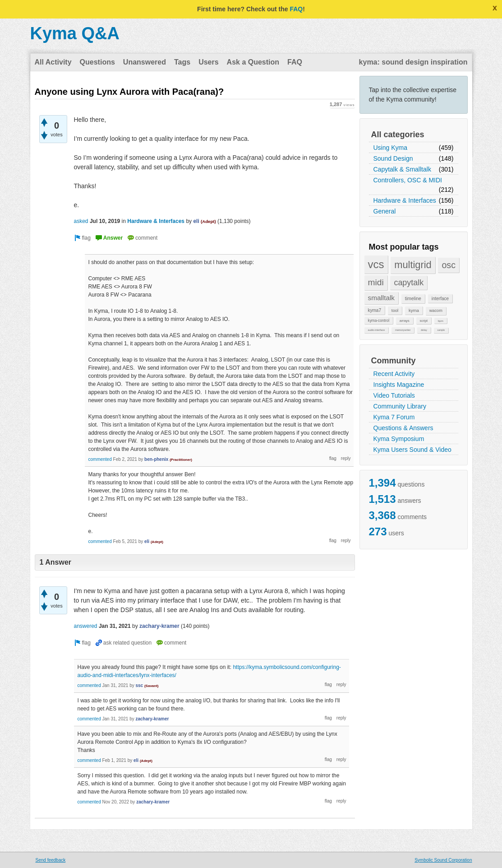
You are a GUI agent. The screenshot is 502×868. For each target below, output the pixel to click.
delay (424, 330)
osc (449, 265)
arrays (405, 321)
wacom (436, 311)
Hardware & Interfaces (405, 200)
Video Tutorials (394, 395)
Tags (182, 62)
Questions (97, 62)
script (424, 321)
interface (440, 299)
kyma (414, 310)
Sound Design (393, 158)
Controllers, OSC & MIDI (408, 180)
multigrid (413, 265)
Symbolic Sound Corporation (443, 860)
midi (376, 282)
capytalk (409, 283)
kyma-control (379, 320)
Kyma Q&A (75, 33)
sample (441, 330)
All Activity (53, 62)
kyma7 (375, 310)
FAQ (296, 9)
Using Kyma (390, 148)
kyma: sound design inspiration (413, 62)
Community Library (400, 406)
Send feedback (51, 860)
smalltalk (382, 298)
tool (395, 310)
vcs (376, 264)
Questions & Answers (403, 428)
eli (196, 221)
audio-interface (377, 330)
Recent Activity (394, 374)
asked (81, 221)
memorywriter (403, 330)
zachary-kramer (159, 626)
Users (208, 62)
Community (394, 361)
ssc (139, 685)
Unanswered (145, 62)
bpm (441, 321)
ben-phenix (156, 459)
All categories (398, 135)
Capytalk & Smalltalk (402, 169)
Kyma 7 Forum (394, 417)
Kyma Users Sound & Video (412, 450)
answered (86, 626)
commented (100, 459)
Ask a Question (253, 62)
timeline (413, 298)
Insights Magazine (399, 385)
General (385, 211)
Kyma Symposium (399, 439)
